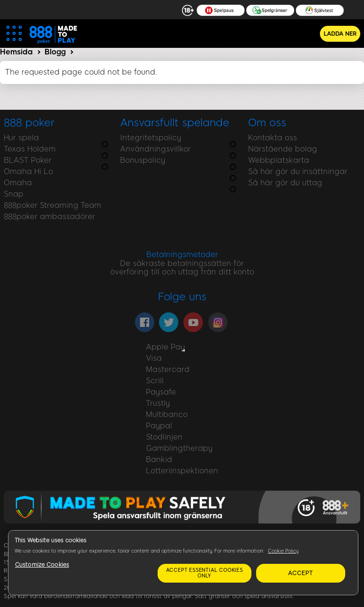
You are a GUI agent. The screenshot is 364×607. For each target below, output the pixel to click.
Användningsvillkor (155, 149)
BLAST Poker (28, 160)
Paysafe (161, 392)
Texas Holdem (30, 149)
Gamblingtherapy (179, 448)
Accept (300, 573)
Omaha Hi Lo (28, 171)
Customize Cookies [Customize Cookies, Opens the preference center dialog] (42, 565)
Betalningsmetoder (182, 254)
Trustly (158, 403)
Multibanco (167, 414)
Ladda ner (340, 34)
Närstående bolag (283, 149)
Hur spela (21, 138)
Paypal (159, 426)
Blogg (55, 52)
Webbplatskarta (279, 160)
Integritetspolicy (151, 138)
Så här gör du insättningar (298, 171)
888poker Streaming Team (53, 205)
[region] (183, 563)
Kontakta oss (273, 138)
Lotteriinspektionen (182, 471)
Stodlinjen (164, 437)
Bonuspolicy (143, 160)
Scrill (155, 381)
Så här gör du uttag (285, 183)
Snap (14, 194)
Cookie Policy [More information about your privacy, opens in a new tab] (283, 551)
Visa (154, 358)
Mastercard (168, 369)
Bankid (159, 459)
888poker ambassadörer (49, 216)
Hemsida (16, 52)
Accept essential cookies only (205, 573)
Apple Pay (165, 347)
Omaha (18, 183)
